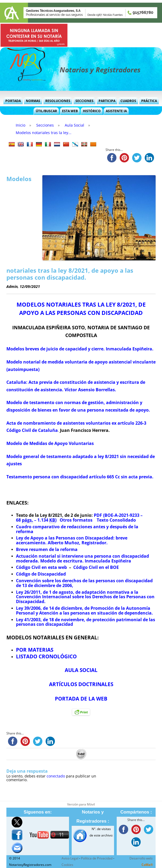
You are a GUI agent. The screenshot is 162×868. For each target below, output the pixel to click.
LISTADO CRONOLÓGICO (46, 656)
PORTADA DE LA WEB (81, 699)
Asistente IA (116, 111)
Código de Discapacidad (41, 574)
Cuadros (128, 101)
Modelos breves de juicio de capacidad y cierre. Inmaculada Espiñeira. (80, 349)
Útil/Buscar (46, 111)
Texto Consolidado (116, 520)
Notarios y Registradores (100, 70)
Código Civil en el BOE (96, 567)
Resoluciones (58, 101)
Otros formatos (76, 520)
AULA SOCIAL (81, 670)
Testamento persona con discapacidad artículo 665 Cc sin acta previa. (80, 477)
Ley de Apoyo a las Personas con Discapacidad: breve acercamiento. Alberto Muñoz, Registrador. (72, 540)
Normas (33, 101)
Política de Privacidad (97, 858)
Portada (13, 101)
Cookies (67, 865)
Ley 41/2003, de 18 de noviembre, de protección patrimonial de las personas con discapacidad (86, 622)
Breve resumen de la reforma (47, 549)
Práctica (149, 101)
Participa (107, 101)
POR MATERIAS (35, 650)
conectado (56, 776)
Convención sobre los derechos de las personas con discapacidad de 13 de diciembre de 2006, (84, 583)
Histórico (92, 111)
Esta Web (70, 111)
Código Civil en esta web (41, 567)
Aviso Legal (70, 858)
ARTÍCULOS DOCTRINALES (81, 684)
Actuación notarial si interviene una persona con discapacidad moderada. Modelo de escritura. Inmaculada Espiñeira (82, 558)
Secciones (84, 101)
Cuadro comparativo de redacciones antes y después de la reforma (77, 529)
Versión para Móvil (81, 804)
